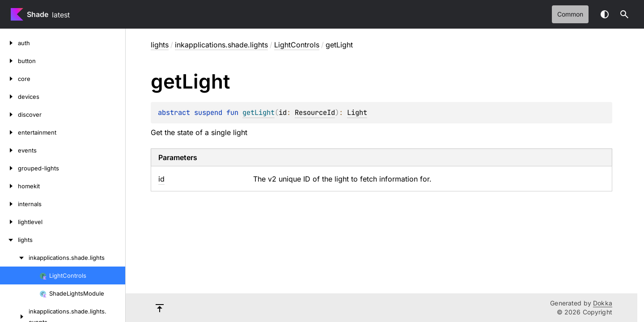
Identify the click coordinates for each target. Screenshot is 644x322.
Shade (38, 14)
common (570, 14)
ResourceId (315, 112)
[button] (624, 14)
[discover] (9, 114)
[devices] (9, 97)
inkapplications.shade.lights (221, 45)
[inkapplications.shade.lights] (14, 258)
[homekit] (9, 186)
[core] (9, 79)
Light (357, 112)
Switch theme (605, 14)
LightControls (297, 45)
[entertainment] (9, 132)
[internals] (9, 204)
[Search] (624, 14)
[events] (9, 150)
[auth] (9, 43)
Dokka (603, 303)
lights (160, 45)
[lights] (9, 240)
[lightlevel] (9, 222)
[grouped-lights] (9, 168)
